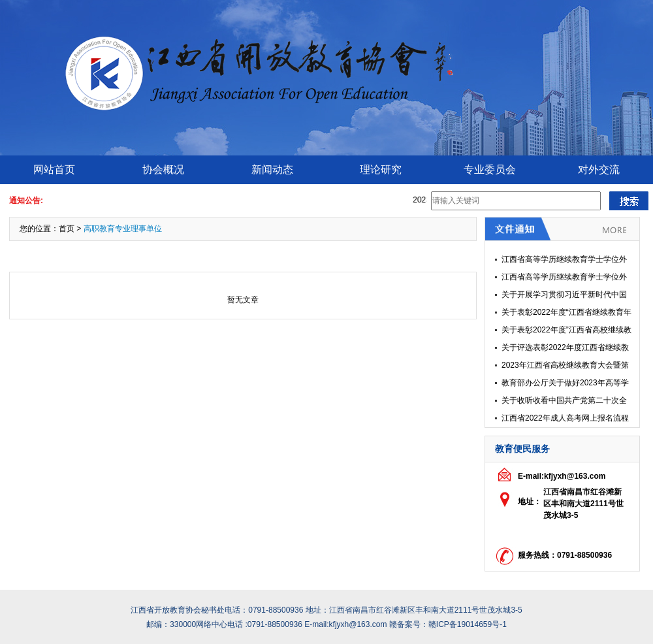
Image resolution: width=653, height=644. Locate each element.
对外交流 (599, 169)
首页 (67, 229)
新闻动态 (272, 169)
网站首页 (54, 169)
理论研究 (381, 169)
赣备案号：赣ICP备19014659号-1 (448, 624)
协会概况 (163, 169)
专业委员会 (490, 169)
